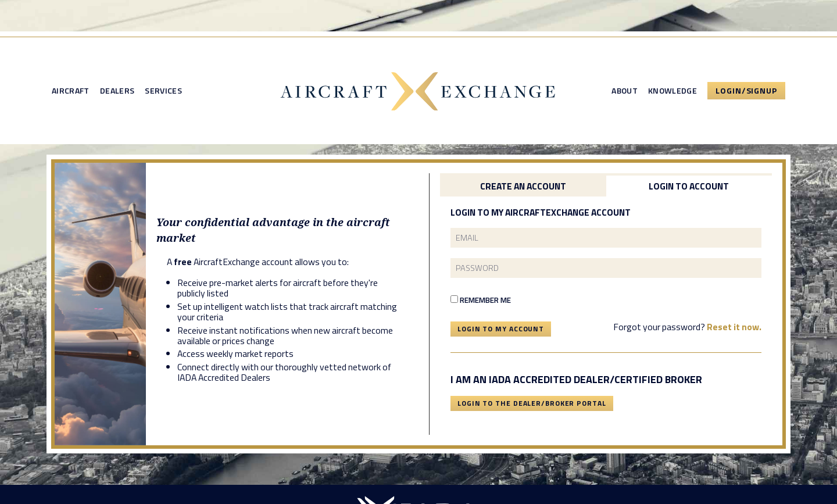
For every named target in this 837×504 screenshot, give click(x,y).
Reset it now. (734, 327)
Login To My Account (501, 329)
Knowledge (673, 91)
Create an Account (523, 186)
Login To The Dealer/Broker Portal (532, 403)
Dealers (117, 91)
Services (163, 91)
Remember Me (481, 300)
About (625, 91)
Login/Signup (746, 90)
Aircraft (71, 91)
